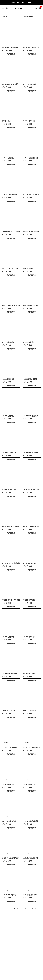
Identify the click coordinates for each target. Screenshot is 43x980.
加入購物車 (11, 54)
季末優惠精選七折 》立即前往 (21, 3)
